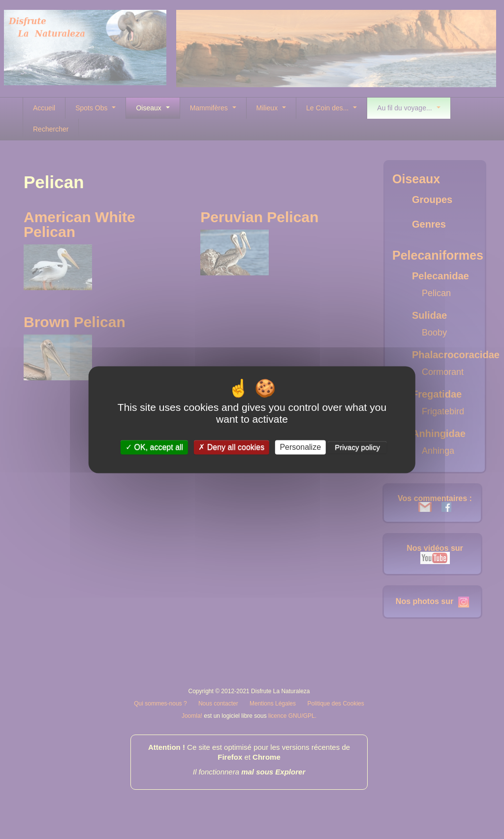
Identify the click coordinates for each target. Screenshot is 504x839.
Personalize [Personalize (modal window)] (300, 447)
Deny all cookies (231, 447)
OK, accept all (154, 447)
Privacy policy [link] (357, 447)
